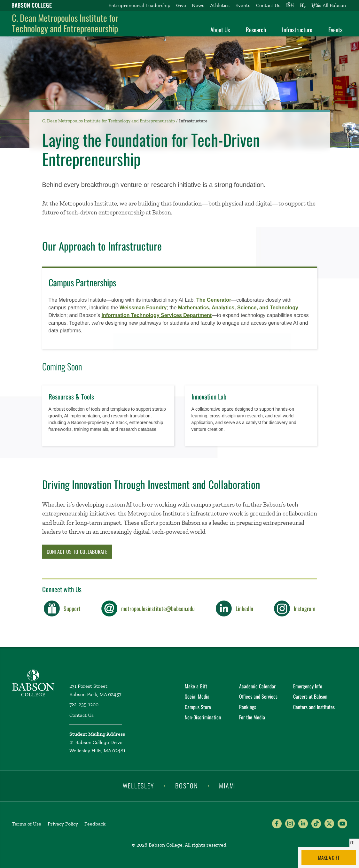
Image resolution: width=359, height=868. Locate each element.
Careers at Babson (310, 696)
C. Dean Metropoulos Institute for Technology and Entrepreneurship (65, 23)
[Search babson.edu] (303, 5)
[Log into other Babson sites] (290, 5)
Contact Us (268, 5)
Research (256, 29)
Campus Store (198, 707)
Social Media (197, 696)
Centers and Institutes (314, 707)
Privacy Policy (63, 824)
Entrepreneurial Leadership (139, 5)
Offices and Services (258, 696)
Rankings (248, 707)
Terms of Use (27, 824)
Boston (187, 786)
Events (243, 5)
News (198, 5)
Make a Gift (329, 857)
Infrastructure (297, 29)
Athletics (220, 5)
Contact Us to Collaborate (77, 552)
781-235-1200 (84, 705)
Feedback (95, 824)
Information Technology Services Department (157, 315)
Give (181, 5)
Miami (228, 786)
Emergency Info (308, 686)
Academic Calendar (257, 686)
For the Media (252, 717)
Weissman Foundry (143, 308)
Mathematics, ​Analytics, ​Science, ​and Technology (238, 308)
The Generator (214, 300)
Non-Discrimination (203, 717)
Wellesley (138, 786)
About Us (220, 29)
